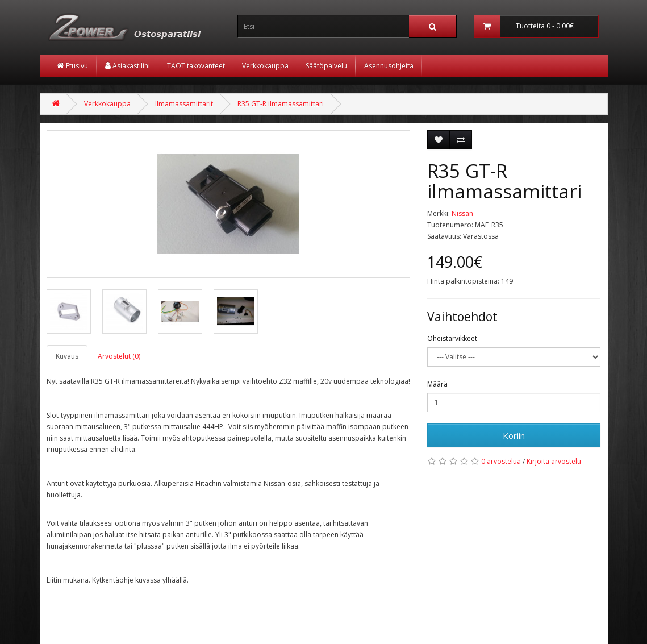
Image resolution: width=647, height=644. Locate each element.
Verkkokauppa (265, 66)
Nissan (462, 213)
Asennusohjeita (389, 66)
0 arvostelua (501, 461)
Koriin (514, 435)
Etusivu (72, 66)
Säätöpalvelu (326, 66)
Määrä (437, 384)
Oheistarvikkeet (452, 338)
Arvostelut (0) (119, 356)
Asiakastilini (128, 66)
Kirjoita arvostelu (554, 461)
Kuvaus (67, 356)
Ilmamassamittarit (184, 104)
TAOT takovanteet (196, 66)
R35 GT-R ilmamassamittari (281, 104)
